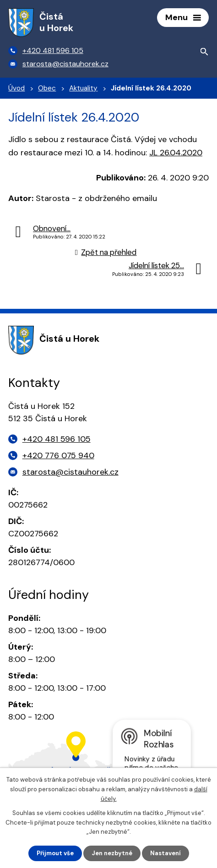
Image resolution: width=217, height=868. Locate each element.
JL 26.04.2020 (176, 153)
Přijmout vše (55, 853)
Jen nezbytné (112, 853)
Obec (47, 88)
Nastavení (165, 853)
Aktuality (83, 88)
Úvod (16, 88)
